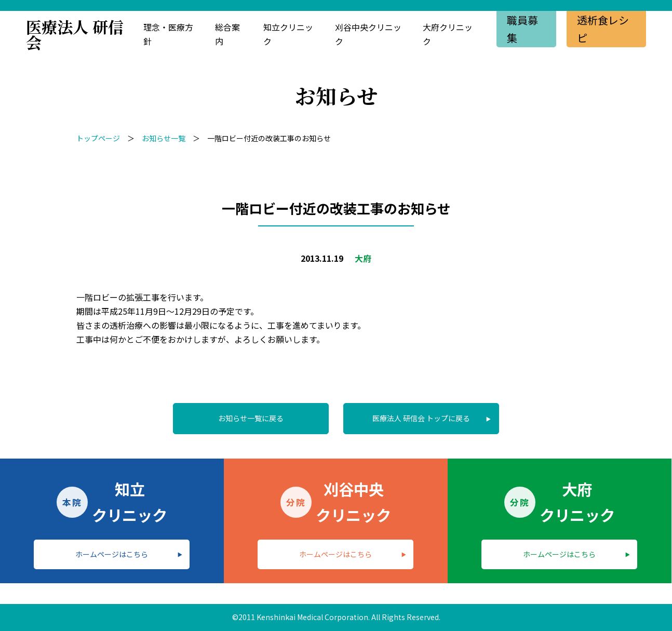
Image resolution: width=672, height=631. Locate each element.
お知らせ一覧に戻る (251, 418)
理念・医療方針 (168, 34)
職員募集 (522, 29)
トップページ (98, 138)
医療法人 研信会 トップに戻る (421, 418)
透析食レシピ (603, 29)
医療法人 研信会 (75, 34)
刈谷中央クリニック (368, 34)
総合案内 (227, 34)
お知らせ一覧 (164, 138)
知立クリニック (288, 34)
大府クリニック (448, 34)
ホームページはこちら (112, 554)
